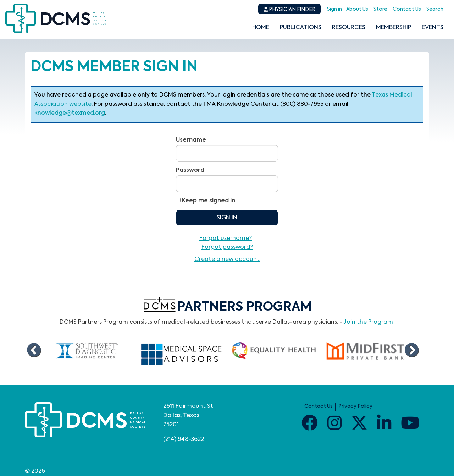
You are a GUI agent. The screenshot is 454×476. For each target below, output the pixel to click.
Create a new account (227, 259)
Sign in (334, 9)
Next (411, 350)
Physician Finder (289, 9)
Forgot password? (227, 247)
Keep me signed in (208, 201)
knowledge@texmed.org (70, 113)
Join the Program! (369, 322)
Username (191, 140)
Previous (34, 350)
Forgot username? (226, 239)
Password (190, 170)
